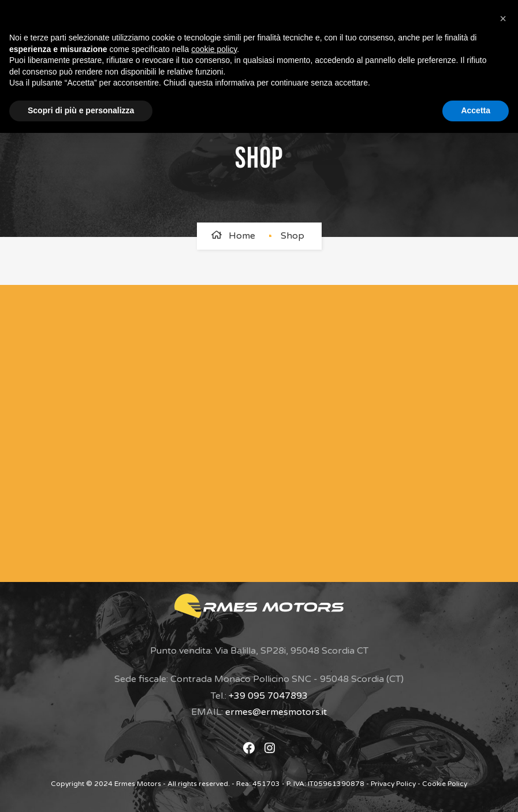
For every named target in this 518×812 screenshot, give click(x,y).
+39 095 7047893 (268, 696)
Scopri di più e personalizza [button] (81, 110)
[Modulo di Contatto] (247, 431)
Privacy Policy (393, 784)
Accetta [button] (476, 110)
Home (242, 236)
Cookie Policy (445, 784)
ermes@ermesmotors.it (276, 712)
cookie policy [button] (214, 49)
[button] (503, 18)
